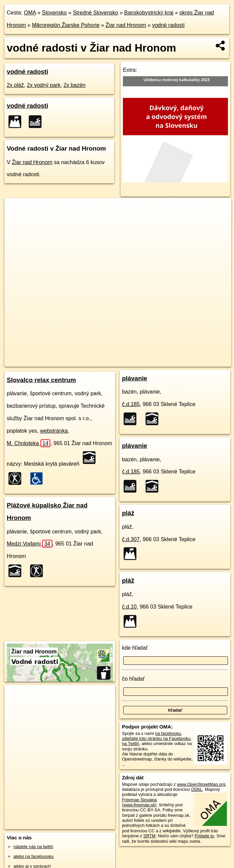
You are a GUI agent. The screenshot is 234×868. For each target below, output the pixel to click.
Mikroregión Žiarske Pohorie (66, 25)
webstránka (54, 431)
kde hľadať (135, 648)
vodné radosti (168, 25)
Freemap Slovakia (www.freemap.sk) (139, 802)
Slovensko (54, 13)
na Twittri (131, 743)
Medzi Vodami (30, 544)
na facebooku (168, 733)
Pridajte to (204, 836)
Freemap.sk (142, 361)
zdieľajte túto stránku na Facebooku (156, 738)
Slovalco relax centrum (41, 380)
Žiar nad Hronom (126, 25)
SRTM (149, 836)
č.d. (131, 404)
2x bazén (74, 85)
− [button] (16, 220)
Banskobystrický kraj (149, 13)
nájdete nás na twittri (33, 847)
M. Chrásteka (29, 443)
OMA (30, 13)
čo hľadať (133, 679)
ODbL (197, 789)
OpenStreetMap (107, 361)
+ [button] (16, 210)
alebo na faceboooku (34, 856)
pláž (128, 513)
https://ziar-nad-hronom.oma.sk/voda (197, 361)
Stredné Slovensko (96, 13)
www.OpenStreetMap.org (201, 784)
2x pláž (15, 85)
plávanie (135, 378)
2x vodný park (44, 85)
